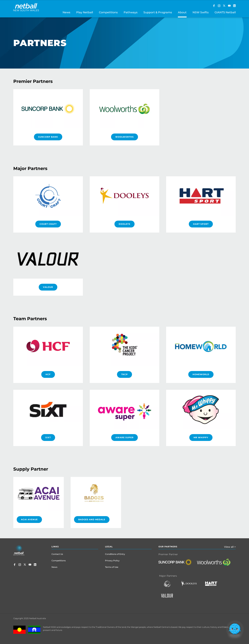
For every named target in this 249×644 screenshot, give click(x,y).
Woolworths (124, 137)
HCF (48, 374)
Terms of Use (112, 567)
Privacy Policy (112, 561)
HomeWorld (201, 374)
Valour (48, 287)
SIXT (48, 437)
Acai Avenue (29, 519)
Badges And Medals (92, 519)
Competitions (59, 561)
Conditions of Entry (115, 554)
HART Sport (201, 224)
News (54, 567)
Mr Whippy (201, 437)
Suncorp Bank (48, 137)
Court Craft (48, 224)
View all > (230, 547)
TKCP (124, 374)
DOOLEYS (124, 224)
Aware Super (124, 437)
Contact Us (57, 554)
